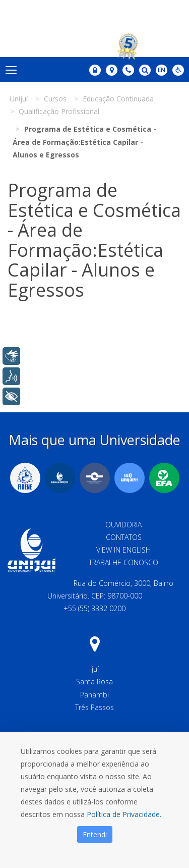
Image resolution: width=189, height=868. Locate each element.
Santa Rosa (94, 682)
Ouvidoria (123, 525)
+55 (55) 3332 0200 (94, 608)
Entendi (95, 834)
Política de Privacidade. (124, 814)
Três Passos (94, 707)
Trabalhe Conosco (123, 562)
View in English (123, 550)
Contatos (124, 537)
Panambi (94, 695)
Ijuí (94, 669)
